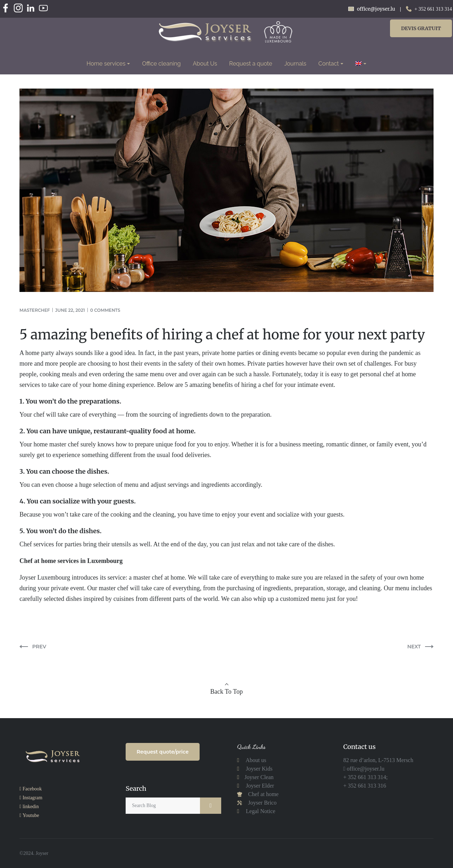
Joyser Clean (259, 777)
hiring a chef (257, 385)
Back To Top (226, 692)
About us (255, 760)
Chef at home (263, 794)
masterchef (35, 310)
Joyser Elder (260, 786)
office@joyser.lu (365, 769)
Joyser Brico (262, 803)
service (117, 577)
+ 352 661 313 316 (365, 786)
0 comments (105, 310)
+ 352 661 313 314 (433, 9)
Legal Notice (261, 811)
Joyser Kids (259, 769)
